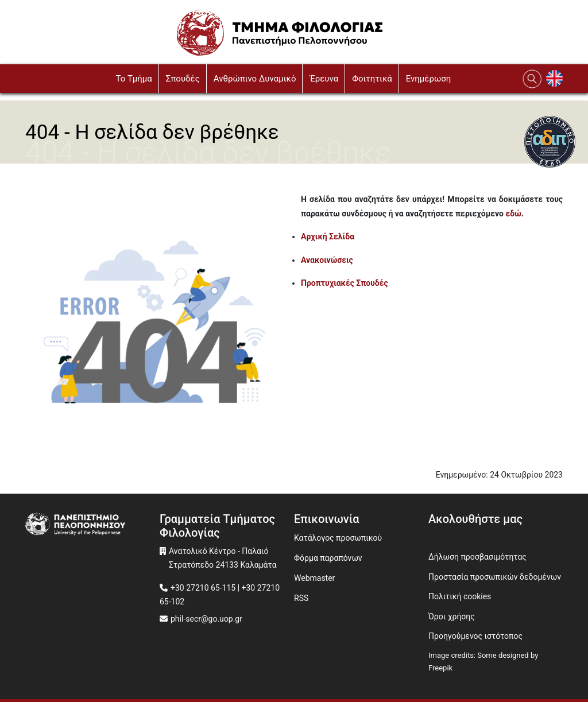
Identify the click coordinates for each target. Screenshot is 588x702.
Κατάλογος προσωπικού (338, 538)
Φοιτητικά (372, 79)
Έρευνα (324, 79)
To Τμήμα (134, 79)
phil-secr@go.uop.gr (206, 619)
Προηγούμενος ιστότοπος (475, 636)
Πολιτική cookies (460, 596)
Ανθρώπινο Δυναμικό (255, 79)
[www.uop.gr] (92, 525)
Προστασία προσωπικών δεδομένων (495, 577)
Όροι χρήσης (452, 616)
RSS (301, 598)
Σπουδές (183, 79)
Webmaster (314, 578)
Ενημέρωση (429, 79)
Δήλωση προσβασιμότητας (477, 557)
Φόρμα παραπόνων (328, 558)
